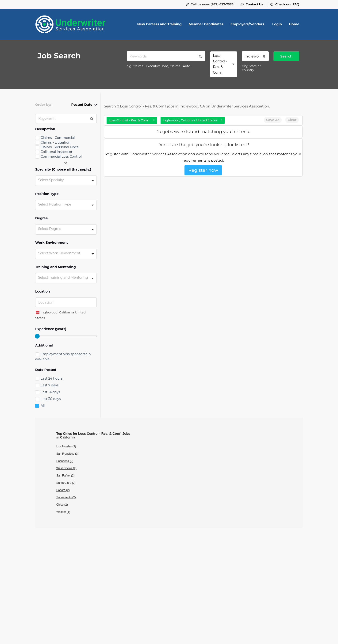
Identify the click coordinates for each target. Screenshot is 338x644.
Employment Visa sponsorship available (63, 357)
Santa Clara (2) (66, 483)
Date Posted (46, 370)
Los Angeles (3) (66, 446)
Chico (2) (62, 505)
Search (286, 56)
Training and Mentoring (56, 267)
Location (43, 292)
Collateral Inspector (56, 152)
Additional (44, 345)
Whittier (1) (63, 512)
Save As (273, 120)
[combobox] (224, 64)
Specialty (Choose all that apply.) (63, 170)
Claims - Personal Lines (60, 147)
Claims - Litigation (56, 142)
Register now (203, 170)
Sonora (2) (63, 490)
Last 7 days (50, 385)
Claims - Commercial (58, 138)
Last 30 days (51, 399)
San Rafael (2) (65, 476)
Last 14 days (50, 392)
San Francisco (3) (67, 454)
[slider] (37, 336)
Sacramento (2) (66, 497)
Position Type (47, 194)
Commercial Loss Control (61, 156)
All (43, 406)
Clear (292, 120)
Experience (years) (51, 329)
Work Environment (52, 243)
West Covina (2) (66, 468)
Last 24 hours (52, 378)
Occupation (45, 129)
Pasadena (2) (65, 461)
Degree (42, 218)
